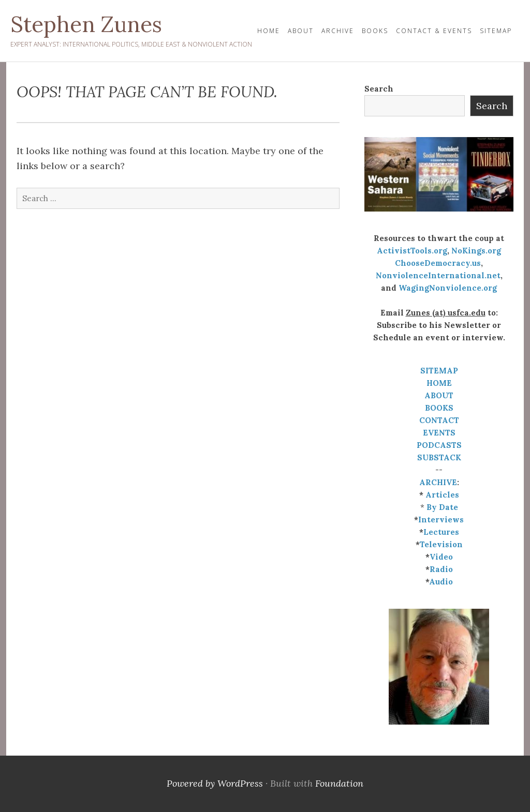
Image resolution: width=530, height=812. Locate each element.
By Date (442, 507)
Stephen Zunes (86, 24)
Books (375, 31)
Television (441, 544)
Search (379, 89)
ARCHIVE (438, 482)
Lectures (441, 532)
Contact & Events (434, 31)
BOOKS (439, 408)
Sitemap (496, 31)
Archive (338, 31)
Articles (442, 495)
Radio (441, 569)
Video (441, 557)
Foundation (339, 783)
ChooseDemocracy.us (438, 263)
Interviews (441, 520)
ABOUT (439, 395)
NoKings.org (476, 251)
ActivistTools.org (412, 251)
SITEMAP (439, 371)
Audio (441, 582)
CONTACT (439, 420)
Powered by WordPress (215, 783)
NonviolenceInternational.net (438, 275)
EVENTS (439, 433)
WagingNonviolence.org (448, 288)
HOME (269, 31)
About (301, 31)
